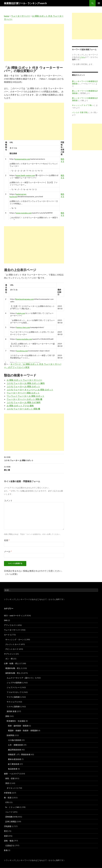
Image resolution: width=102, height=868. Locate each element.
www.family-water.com (25, 175)
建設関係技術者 (14, 750)
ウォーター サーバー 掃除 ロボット (23, 393)
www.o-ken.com (23, 327)
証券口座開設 (11, 821)
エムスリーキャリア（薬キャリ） (21, 678)
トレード (9, 812)
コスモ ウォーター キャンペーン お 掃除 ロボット (30, 390)
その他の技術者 (14, 740)
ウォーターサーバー (21, 16)
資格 (7, 716)
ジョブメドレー (13, 687)
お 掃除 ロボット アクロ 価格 (20, 406)
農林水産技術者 (14, 759)
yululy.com (21, 313)
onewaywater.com (22, 159)
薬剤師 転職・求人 (13, 673)
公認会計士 (10, 845)
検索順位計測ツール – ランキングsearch (25, 3)
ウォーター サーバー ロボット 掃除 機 (24, 399)
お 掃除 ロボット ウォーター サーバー (24, 380)
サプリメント (10, 654)
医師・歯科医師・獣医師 (18, 726)
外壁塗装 (8, 793)
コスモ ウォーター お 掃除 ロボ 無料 (24, 402)
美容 (7, 783)
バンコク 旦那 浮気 (80, 112)
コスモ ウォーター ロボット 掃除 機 (23, 409)
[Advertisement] (34, 43)
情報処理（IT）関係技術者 (19, 754)
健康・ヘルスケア (11, 774)
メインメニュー (99, 3)
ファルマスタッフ (14, 692)
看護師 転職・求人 (13, 668)
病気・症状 (10, 778)
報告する (63, 160)
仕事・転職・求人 (11, 663)
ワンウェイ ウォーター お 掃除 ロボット (25, 396)
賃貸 (6, 836)
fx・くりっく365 (12, 807)
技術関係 (10, 735)
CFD (7, 802)
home (7, 16)
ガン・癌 (9, 659)
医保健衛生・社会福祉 (16, 721)
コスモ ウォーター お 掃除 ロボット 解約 (26, 383)
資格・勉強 (9, 841)
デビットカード (12, 649)
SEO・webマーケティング (15, 616)
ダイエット (11, 788)
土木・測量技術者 (15, 745)
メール (8, 551)
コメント (8, 500)
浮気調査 (8, 826)
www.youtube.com (24, 213)
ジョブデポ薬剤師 (14, 683)
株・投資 (8, 798)
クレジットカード (13, 644)
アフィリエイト (10, 625)
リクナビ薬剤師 (13, 707)
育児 (6, 831)
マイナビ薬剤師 (13, 697)
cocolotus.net (22, 351)
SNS (6, 620)
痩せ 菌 (34, 468)
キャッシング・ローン (15, 639)
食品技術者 (13, 769)
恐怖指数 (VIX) (11, 817)
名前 (7, 540)
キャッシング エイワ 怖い (83, 105)
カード (7, 635)
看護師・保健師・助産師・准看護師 (23, 730)
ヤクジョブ (11, 702)
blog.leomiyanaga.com (25, 299)
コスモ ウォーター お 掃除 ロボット (23, 386)
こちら (40, 599)
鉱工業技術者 (14, 764)
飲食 (6, 850)
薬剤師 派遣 (11, 711)
